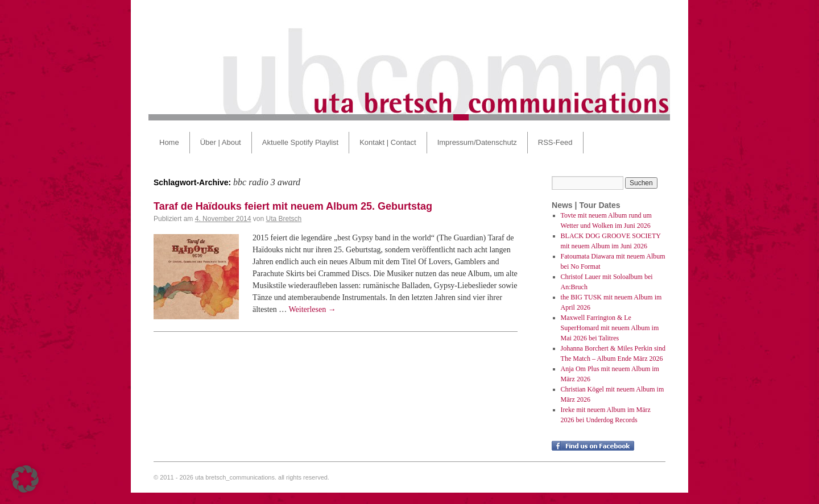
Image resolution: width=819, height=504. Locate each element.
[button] (25, 479)
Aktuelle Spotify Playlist (300, 142)
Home (169, 142)
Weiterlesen (313, 309)
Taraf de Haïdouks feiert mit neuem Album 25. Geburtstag (293, 206)
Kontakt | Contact (388, 142)
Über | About (221, 142)
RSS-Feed (555, 142)
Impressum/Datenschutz (477, 142)
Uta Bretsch (284, 219)
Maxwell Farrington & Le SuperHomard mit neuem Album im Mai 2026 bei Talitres (610, 328)
